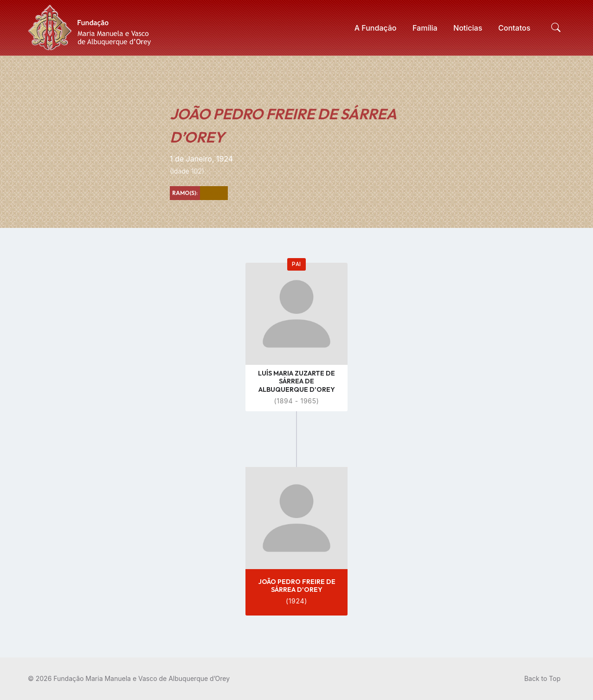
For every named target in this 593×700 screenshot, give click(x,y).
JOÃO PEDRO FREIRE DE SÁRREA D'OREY (297, 586)
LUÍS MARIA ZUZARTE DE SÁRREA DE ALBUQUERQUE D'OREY (296, 381)
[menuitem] (376, 28)
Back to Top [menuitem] (542, 678)
